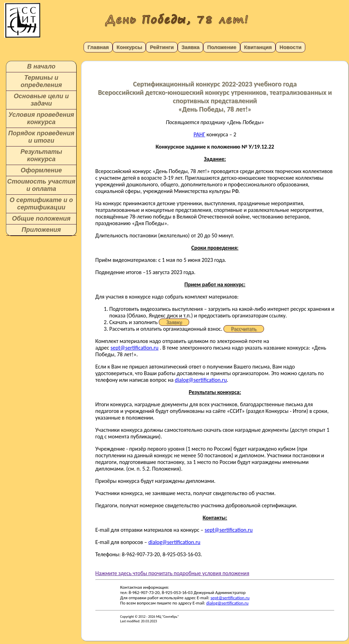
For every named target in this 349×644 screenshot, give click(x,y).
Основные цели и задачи (41, 100)
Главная (98, 47)
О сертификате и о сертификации (41, 204)
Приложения (41, 230)
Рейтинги (162, 47)
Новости (290, 47)
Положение (222, 47)
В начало (41, 66)
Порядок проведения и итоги (41, 137)
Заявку (174, 322)
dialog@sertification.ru (201, 380)
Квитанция (258, 47)
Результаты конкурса (41, 155)
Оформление (41, 170)
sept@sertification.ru (134, 348)
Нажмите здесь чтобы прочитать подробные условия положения (172, 573)
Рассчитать (244, 329)
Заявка (191, 47)
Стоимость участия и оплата (41, 185)
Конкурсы (129, 47)
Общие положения (41, 219)
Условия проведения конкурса (41, 118)
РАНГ (199, 134)
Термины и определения (41, 81)
